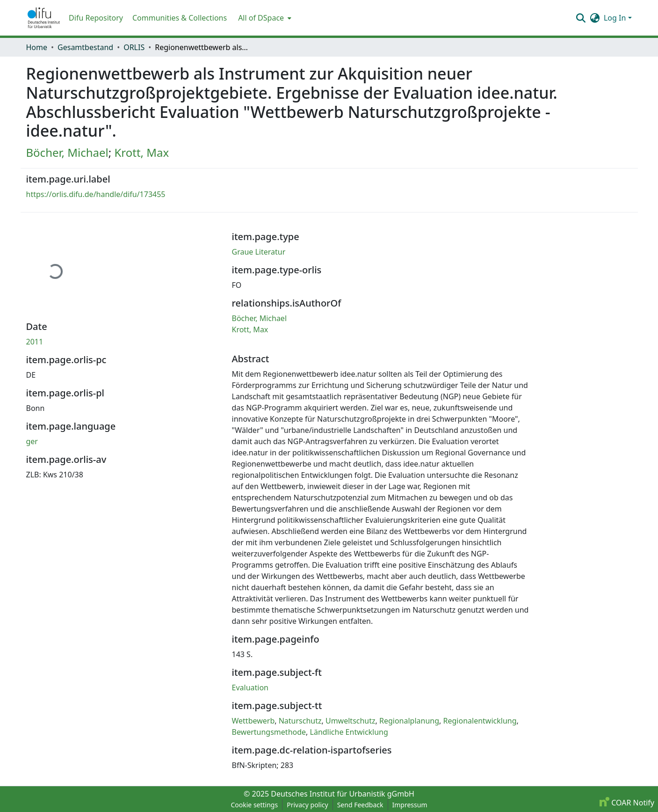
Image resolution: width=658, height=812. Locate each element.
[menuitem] (264, 18)
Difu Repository (96, 18)
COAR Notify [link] (627, 803)
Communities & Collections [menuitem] (180, 18)
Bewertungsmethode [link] (269, 732)
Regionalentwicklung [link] (480, 721)
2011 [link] (35, 342)
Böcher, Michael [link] (67, 152)
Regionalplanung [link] (409, 721)
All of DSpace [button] (261, 18)
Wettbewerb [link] (253, 721)
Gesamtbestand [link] (85, 47)
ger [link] (32, 441)
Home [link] (37, 47)
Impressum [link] (410, 805)
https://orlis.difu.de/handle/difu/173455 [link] (96, 194)
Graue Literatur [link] (259, 252)
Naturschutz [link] (300, 721)
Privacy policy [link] (307, 805)
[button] (44, 18)
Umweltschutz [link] (351, 721)
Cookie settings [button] (254, 805)
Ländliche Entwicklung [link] (349, 732)
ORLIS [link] (134, 47)
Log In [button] (616, 18)
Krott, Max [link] (141, 152)
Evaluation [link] (250, 688)
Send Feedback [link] (360, 805)
